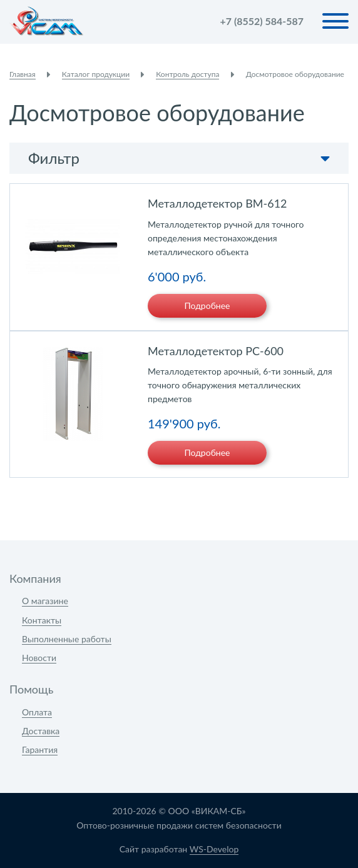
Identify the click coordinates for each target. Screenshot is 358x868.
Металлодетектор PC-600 (216, 351)
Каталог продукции (96, 74)
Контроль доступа (187, 74)
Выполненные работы (67, 639)
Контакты (42, 620)
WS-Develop (214, 849)
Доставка (41, 731)
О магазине (45, 601)
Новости (39, 658)
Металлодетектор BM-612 (217, 203)
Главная (23, 74)
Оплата (37, 712)
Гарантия (40, 749)
